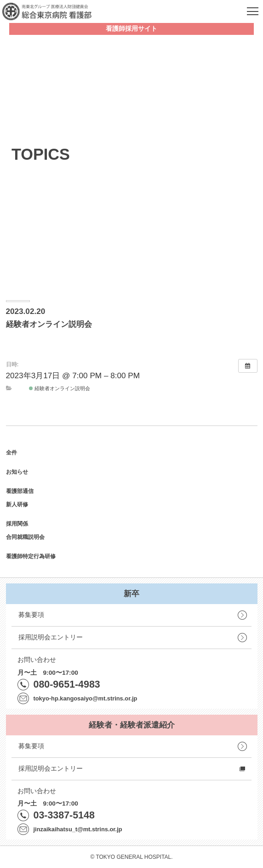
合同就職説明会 (25, 537)
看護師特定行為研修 (31, 556)
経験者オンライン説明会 (60, 388)
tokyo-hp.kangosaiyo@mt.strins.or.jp (86, 698)
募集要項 (31, 615)
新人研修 (17, 504)
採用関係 (17, 524)
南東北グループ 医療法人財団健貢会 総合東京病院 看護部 (47, 11)
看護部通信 (20, 491)
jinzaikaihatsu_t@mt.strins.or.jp (78, 829)
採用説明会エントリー (51, 637)
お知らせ (17, 472)
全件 (11, 453)
